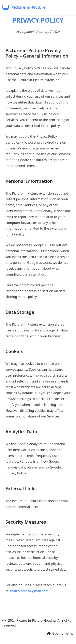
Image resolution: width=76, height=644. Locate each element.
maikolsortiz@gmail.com (29, 591)
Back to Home (60, 633)
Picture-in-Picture (24, 7)
